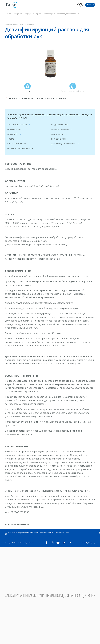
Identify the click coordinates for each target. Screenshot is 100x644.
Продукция (18, 14)
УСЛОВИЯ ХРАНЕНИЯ (60, 129)
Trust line (91, 533)
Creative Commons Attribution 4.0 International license (52, 533)
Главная (8, 14)
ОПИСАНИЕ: (12, 134)
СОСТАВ (11, 139)
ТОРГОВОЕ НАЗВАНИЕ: (17, 125)
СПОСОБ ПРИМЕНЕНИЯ (17, 144)
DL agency (92, 543)
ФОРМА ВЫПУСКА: (15, 129)
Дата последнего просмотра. (63, 144)
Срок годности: (57, 134)
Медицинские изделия (33, 14)
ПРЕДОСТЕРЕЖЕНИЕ (60, 125)
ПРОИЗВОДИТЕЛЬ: (59, 139)
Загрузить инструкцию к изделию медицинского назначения (38, 98)
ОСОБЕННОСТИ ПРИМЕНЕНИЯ (20, 148)
